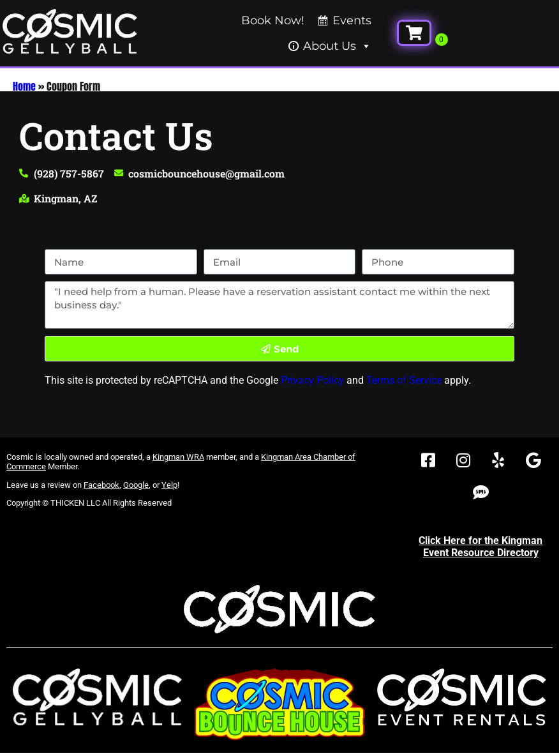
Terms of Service (404, 380)
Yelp (169, 485)
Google (136, 485)
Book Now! (273, 20)
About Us (337, 46)
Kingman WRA (178, 457)
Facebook (101, 485)
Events (352, 20)
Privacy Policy (312, 380)
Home (24, 86)
